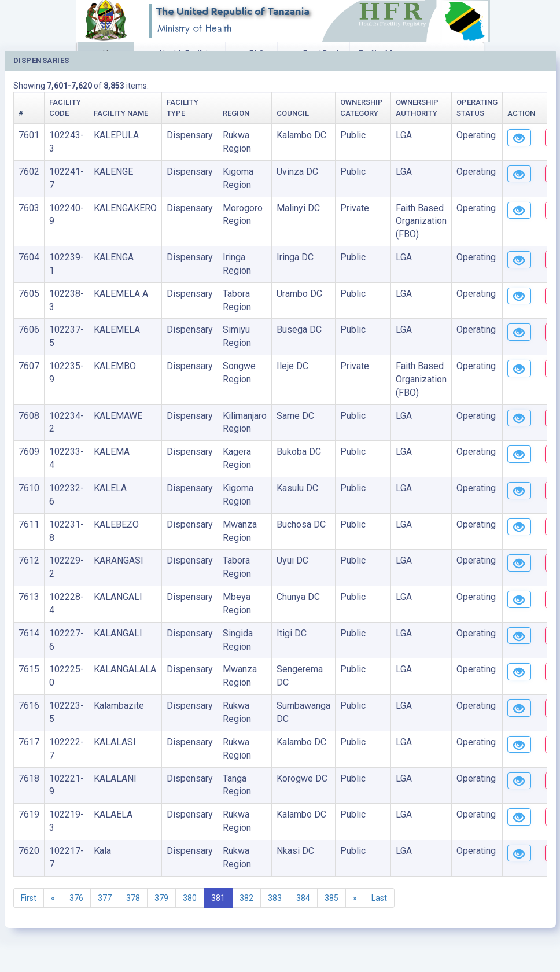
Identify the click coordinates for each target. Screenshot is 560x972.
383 (275, 898)
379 (161, 898)
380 (190, 898)
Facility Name (121, 113)
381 (218, 898)
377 (105, 898)
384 (303, 898)
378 (133, 898)
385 (331, 898)
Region (236, 113)
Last (379, 898)
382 (246, 898)
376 (76, 898)
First (29, 898)
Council (293, 113)
